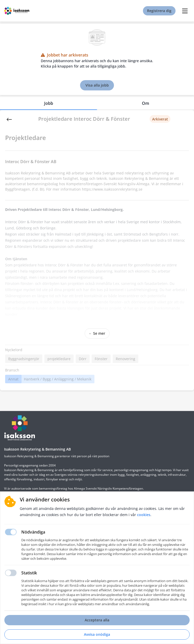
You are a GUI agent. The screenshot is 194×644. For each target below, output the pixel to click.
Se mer (97, 333)
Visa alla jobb (97, 85)
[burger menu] (185, 11)
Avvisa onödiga (97, 634)
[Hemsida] (20, 428)
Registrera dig (159, 11)
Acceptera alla (97, 620)
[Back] (9, 119)
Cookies (144, 515)
